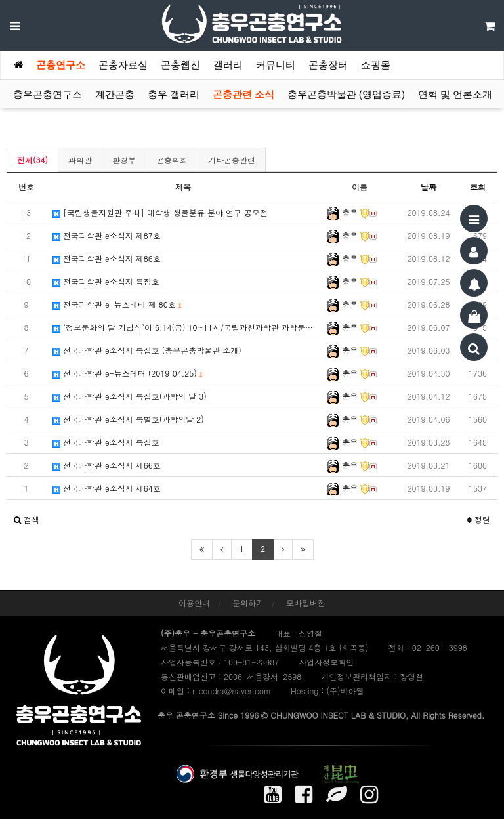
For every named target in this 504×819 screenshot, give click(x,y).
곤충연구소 (61, 65)
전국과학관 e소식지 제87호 (107, 235)
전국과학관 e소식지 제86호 (107, 258)
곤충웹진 (180, 65)
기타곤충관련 (232, 160)
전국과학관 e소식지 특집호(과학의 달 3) (130, 396)
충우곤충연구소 (48, 94)
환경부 (124, 160)
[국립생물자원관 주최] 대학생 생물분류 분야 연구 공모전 (160, 212)
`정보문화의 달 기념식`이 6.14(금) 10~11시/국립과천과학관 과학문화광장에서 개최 (186, 327)
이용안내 (194, 603)
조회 (478, 187)
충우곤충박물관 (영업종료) (346, 94)
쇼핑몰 (376, 65)
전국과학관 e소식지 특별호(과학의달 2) (128, 419)
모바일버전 (306, 603)
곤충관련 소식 (243, 94)
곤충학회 (172, 160)
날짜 (429, 187)
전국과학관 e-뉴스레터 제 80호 (117, 304)
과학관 (80, 160)
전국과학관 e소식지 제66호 (107, 465)
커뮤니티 (276, 65)
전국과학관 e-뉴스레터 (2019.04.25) (128, 373)
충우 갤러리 (174, 94)
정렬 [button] (479, 519)
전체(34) (32, 160)
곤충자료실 (123, 65)
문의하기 (248, 603)
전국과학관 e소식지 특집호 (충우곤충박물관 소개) (147, 350)
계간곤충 (115, 94)
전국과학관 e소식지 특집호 (106, 281)
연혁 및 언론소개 (455, 94)
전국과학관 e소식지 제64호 (107, 488)
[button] (27, 520)
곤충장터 (328, 65)
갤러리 (228, 65)
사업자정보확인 (326, 662)
